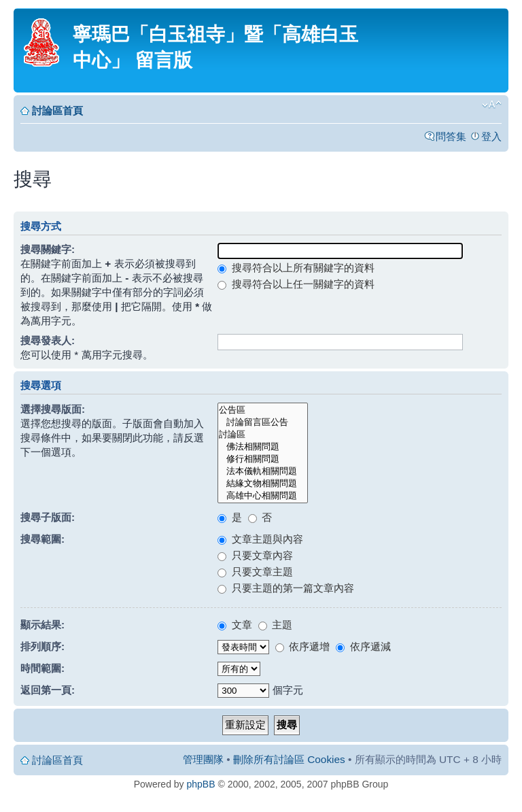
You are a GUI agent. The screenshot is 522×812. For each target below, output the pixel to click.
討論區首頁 (57, 111)
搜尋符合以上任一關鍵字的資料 (296, 284)
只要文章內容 (255, 555)
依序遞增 (302, 646)
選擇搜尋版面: (53, 409)
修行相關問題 (262, 459)
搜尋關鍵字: (48, 249)
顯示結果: (42, 625)
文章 (234, 625)
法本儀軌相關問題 (262, 471)
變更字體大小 (492, 105)
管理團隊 (203, 759)
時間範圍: (42, 668)
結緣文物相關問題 (262, 484)
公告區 (262, 410)
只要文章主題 (255, 572)
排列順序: (42, 646)
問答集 (451, 136)
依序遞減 (363, 646)
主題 (275, 625)
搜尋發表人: (48, 340)
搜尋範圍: (42, 539)
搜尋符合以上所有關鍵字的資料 (296, 268)
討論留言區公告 (262, 422)
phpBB (201, 784)
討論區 (262, 435)
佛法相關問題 (262, 447)
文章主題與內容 (260, 539)
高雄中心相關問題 (262, 496)
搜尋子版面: (48, 517)
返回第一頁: (48, 690)
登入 (491, 136)
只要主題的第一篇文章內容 (285, 588)
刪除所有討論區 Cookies (289, 759)
